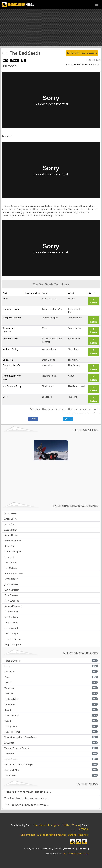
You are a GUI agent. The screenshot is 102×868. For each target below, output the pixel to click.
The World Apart (50, 318)
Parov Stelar (74, 339)
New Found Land (76, 386)
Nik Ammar (74, 360)
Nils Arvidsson (11, 617)
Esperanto (9, 754)
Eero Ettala (10, 557)
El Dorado (47, 397)
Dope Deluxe (48, 360)
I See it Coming (50, 298)
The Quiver (10, 672)
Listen (94, 301)
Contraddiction (12, 699)
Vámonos (9, 688)
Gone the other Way (52, 309)
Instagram (54, 825)
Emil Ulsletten (11, 568)
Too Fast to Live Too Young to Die (21, 765)
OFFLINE (9, 694)
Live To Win (10, 775)
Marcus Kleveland (13, 606)
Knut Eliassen (11, 595)
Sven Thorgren (12, 634)
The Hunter (48, 386)
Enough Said (11, 726)
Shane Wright (11, 628)
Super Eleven (11, 759)
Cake (7, 677)
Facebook (97, 413)
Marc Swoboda (12, 601)
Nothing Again (49, 376)
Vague (71, 376)
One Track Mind (12, 770)
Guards (72, 298)
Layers (8, 683)
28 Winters (10, 704)
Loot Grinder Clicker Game (75, 854)
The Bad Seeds (21, 53)
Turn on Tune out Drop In (17, 748)
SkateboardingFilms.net (51, 835)
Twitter (66, 825)
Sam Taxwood (11, 623)
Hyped (8, 721)
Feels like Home (12, 732)
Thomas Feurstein (13, 639)
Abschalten (48, 365)
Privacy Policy (83, 848)
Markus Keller (11, 612)
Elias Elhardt (10, 562)
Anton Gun (10, 524)
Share (33, 419)
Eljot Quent (74, 365)
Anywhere (9, 743)
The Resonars (75, 318)
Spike (7, 666)
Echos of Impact (12, 661)
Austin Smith (11, 530)
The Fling (73, 397)
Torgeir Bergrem (13, 644)
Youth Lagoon (75, 328)
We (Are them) (49, 349)
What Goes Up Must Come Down (21, 737)
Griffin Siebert (11, 579)
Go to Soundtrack (82, 65)
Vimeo (76, 825)
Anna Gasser (11, 513)
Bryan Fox (9, 546)
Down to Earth (11, 715)
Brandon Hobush (13, 541)
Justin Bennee (11, 584)
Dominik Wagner (13, 552)
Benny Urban (11, 535)
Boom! (8, 710)
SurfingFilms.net (78, 835)
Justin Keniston (12, 590)
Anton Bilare (11, 519)
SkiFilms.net (28, 835)
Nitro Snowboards (82, 53)
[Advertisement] (51, 27)
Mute (45, 328)
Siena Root (73, 349)
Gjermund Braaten (14, 573)
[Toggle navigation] (97, 4)
